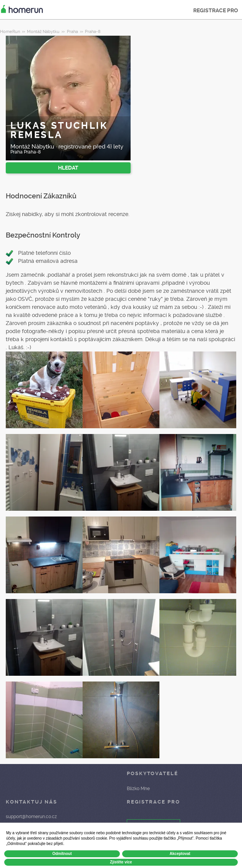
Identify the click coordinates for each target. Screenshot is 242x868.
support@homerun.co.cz (31, 817)
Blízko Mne (138, 789)
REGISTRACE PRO (216, 10)
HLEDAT (68, 168)
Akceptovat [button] (180, 854)
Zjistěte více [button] (121, 862)
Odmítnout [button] (62, 854)
